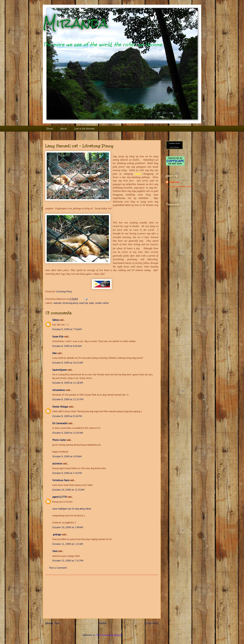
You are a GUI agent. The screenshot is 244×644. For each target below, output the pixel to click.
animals (58, 303)
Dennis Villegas (60, 407)
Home (50, 129)
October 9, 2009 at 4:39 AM (67, 456)
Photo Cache (59, 440)
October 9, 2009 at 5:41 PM (67, 473)
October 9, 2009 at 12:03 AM (68, 433)
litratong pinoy (70, 303)
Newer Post (53, 623)
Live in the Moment (84, 129)
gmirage (57, 534)
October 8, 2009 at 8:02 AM (67, 346)
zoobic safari (102, 303)
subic (92, 303)
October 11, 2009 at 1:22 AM (68, 544)
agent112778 (60, 497)
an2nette (57, 463)
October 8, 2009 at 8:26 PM (67, 416)
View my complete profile (179, 187)
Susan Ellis (58, 336)
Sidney (55, 320)
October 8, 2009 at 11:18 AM (68, 383)
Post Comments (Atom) (109, 635)
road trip (83, 303)
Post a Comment (58, 568)
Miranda (75, 23)
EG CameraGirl (60, 423)
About (64, 129)
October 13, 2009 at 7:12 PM (68, 561)
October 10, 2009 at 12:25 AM (68, 490)
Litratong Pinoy (64, 291)
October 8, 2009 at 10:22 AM (68, 363)
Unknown (174, 182)
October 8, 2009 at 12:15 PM (68, 399)
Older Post (151, 623)
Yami (55, 551)
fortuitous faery (61, 480)
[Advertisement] (102, 597)
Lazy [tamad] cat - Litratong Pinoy (79, 146)
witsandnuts (59, 390)
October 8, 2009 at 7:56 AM (67, 329)
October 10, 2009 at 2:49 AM (68, 527)
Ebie (54, 353)
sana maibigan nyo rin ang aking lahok (72, 509)
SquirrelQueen (60, 370)
